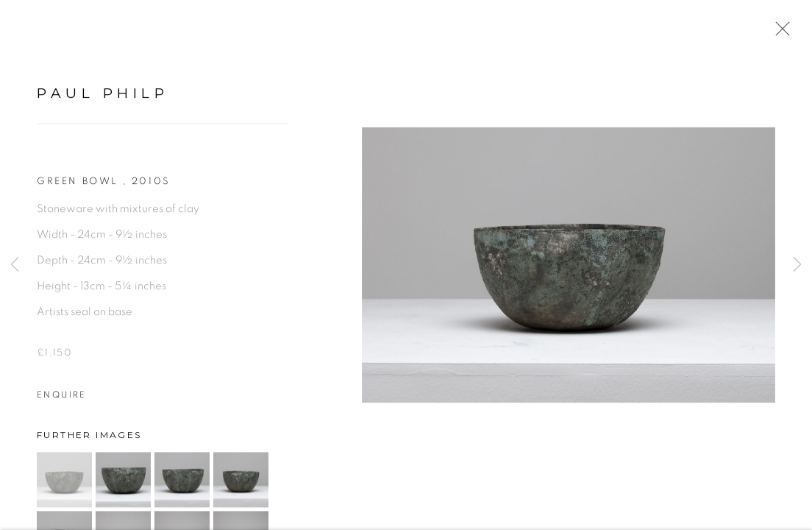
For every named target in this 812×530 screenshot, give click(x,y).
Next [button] (797, 265)
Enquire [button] (62, 399)
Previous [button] (15, 265)
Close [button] (779, 33)
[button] (64, 484)
